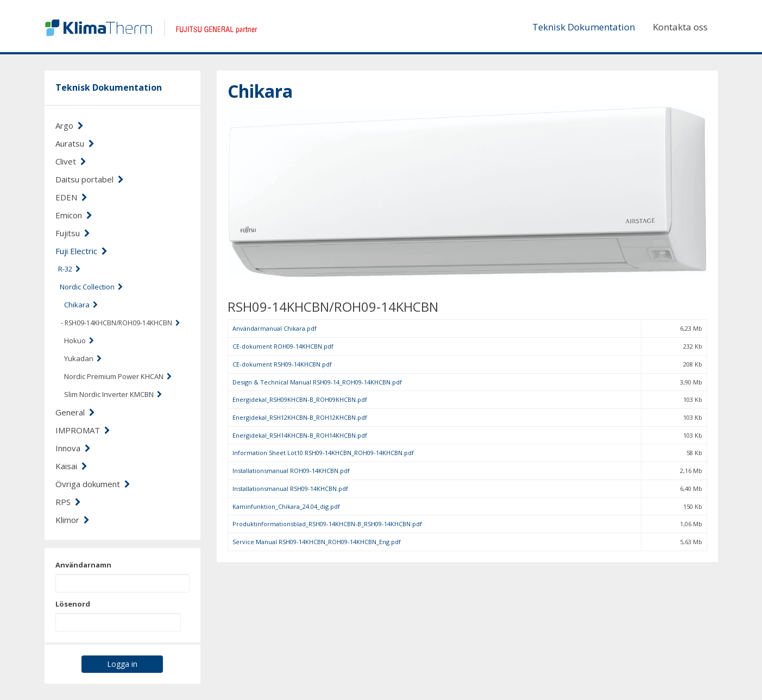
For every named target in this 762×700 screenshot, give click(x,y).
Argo (70, 125)
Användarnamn (83, 565)
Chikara (81, 305)
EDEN (71, 197)
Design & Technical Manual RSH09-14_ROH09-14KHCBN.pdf (317, 382)
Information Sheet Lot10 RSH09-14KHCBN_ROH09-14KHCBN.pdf (323, 453)
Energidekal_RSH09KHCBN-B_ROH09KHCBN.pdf (300, 399)
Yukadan (83, 358)
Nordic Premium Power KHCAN (118, 376)
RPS (68, 502)
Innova (73, 448)
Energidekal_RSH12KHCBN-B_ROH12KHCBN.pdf (300, 417)
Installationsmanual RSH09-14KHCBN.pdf (290, 488)
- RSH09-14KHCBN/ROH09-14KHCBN (121, 323)
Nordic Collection (91, 287)
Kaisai (71, 466)
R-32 (69, 269)
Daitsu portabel (90, 179)
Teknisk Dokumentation (584, 27)
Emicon (74, 215)
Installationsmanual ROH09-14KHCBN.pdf (291, 471)
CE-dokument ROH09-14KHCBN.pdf (283, 346)
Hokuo (79, 340)
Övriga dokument (93, 484)
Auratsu (75, 143)
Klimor (73, 520)
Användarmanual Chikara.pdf (275, 328)
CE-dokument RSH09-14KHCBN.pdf (282, 364)
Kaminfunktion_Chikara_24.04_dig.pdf (286, 506)
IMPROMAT (83, 430)
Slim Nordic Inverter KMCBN (113, 394)
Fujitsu (73, 233)
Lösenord (73, 604)
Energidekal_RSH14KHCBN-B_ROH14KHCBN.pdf (300, 435)
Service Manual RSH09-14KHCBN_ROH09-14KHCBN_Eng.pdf (317, 542)
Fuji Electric (81, 251)
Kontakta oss (680, 27)
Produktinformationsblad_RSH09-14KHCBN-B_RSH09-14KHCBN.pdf (327, 524)
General (75, 412)
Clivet (71, 161)
